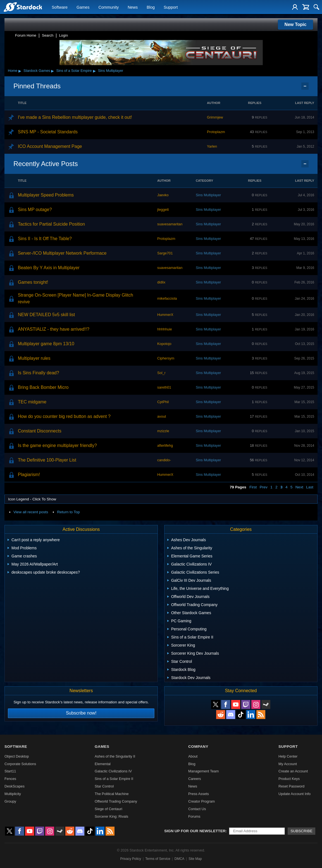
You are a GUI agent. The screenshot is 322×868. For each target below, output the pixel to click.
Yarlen (212, 146)
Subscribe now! (81, 713)
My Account (288, 764)
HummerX (165, 315)
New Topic (296, 24)
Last (310, 487)
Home (13, 71)
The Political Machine (112, 794)
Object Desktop (17, 756)
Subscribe (301, 831)
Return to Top (68, 512)
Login (63, 35)
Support (171, 7)
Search (48, 35)
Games (83, 7)
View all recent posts (31, 512)
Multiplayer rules (34, 358)
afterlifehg (165, 445)
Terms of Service (158, 859)
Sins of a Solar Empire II (114, 779)
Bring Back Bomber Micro (43, 387)
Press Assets (199, 794)
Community (108, 7)
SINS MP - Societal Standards (48, 132)
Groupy (10, 801)
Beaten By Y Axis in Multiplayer (49, 268)
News (133, 7)
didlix (161, 282)
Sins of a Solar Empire (74, 71)
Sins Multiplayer (111, 71)
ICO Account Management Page (50, 146)
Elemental (103, 764)
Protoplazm (216, 132)
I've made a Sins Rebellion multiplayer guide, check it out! (75, 117)
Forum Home (26, 35)
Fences (10, 779)
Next (299, 487)
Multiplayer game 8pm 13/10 (46, 344)
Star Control (104, 786)
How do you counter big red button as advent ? (64, 416)
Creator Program (201, 801)
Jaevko (163, 195)
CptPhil (163, 402)
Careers (195, 779)
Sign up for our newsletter (195, 831)
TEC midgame (32, 402)
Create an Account (293, 771)
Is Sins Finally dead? (39, 373)
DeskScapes (15, 786)
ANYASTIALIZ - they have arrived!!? (54, 329)
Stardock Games (37, 71)
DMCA (179, 859)
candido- (164, 460)
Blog (151, 7)
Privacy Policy (131, 859)
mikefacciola (167, 298)
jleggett (163, 210)
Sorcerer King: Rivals (111, 816)
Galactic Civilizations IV (113, 771)
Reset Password (291, 786)
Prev (264, 487)
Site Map (195, 859)
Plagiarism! (29, 475)
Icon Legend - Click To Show (32, 499)
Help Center (288, 756)
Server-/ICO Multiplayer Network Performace (62, 253)
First (253, 487)
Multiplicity (13, 794)
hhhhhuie (165, 329)
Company (198, 747)
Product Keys (289, 779)
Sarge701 (165, 253)
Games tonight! (33, 282)
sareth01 (164, 387)
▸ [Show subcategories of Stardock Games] (53, 71)
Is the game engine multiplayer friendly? (57, 445)
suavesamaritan (170, 224)
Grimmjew (215, 117)
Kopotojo (164, 344)
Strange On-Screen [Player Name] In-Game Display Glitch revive (76, 298)
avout (162, 416)
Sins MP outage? (35, 210)
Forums (194, 816)
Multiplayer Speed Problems (46, 195)
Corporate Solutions (20, 764)
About (193, 756)
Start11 (10, 771)
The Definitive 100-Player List (47, 460)
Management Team (203, 771)
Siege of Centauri (108, 809)
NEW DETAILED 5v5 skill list (46, 315)
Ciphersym (166, 358)
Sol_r (161, 373)
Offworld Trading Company (116, 801)
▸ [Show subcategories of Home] (20, 71)
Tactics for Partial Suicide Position (51, 224)
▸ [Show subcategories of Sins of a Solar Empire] (94, 71)
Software (60, 7)
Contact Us (197, 809)
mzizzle (163, 431)
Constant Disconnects (40, 431)
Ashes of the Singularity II (115, 756)
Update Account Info (294, 794)
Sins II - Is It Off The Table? (45, 239)
